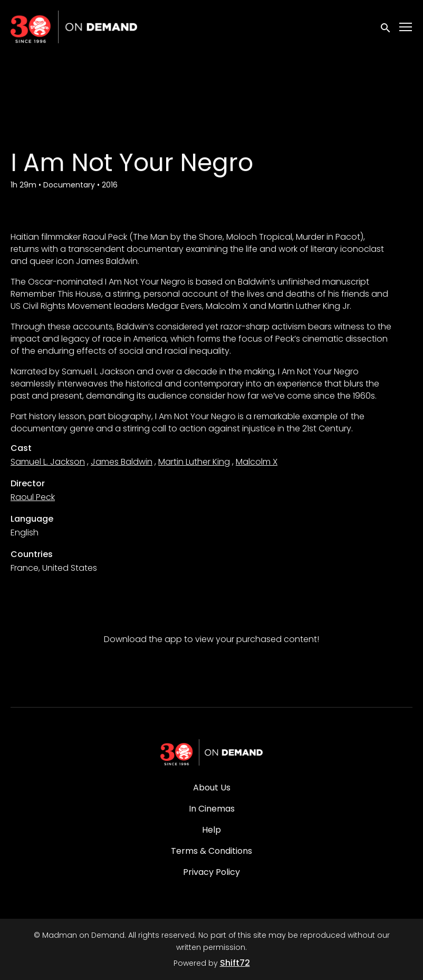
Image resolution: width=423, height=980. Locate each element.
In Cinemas (212, 809)
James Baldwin (122, 462)
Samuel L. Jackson (48, 462)
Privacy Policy (211, 872)
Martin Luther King (194, 462)
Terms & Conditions (211, 851)
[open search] (386, 27)
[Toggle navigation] (406, 27)
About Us (212, 788)
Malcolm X (257, 462)
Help (211, 830)
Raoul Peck (33, 497)
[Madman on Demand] (211, 752)
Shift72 (235, 963)
